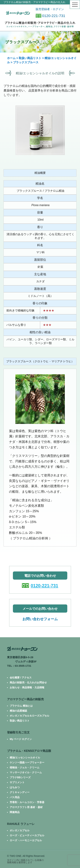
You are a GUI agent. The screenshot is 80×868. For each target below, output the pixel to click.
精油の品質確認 (18, 711)
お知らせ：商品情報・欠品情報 (27, 687)
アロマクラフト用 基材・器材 (26, 807)
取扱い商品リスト (30, 58)
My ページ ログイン (21, 739)
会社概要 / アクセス (21, 678)
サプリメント (17, 782)
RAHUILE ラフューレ (21, 824)
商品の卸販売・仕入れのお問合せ (28, 682)
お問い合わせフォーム (40, 619)
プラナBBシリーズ (20, 777)
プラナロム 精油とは (21, 706)
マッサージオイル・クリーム (26, 772)
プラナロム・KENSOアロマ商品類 (29, 751)
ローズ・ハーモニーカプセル (26, 840)
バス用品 (15, 797)
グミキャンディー (20, 792)
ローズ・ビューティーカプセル (27, 835)
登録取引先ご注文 (18, 732)
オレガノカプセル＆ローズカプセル (29, 716)
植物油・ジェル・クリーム (25, 767)
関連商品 (15, 812)
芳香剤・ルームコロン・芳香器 (27, 802)
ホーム (11, 58)
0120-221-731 (51, 16)
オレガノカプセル (20, 830)
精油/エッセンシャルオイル (25, 758)
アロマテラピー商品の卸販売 (25, 699)
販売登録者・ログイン (50, 9)
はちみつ (15, 787)
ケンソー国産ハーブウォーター (27, 762)
